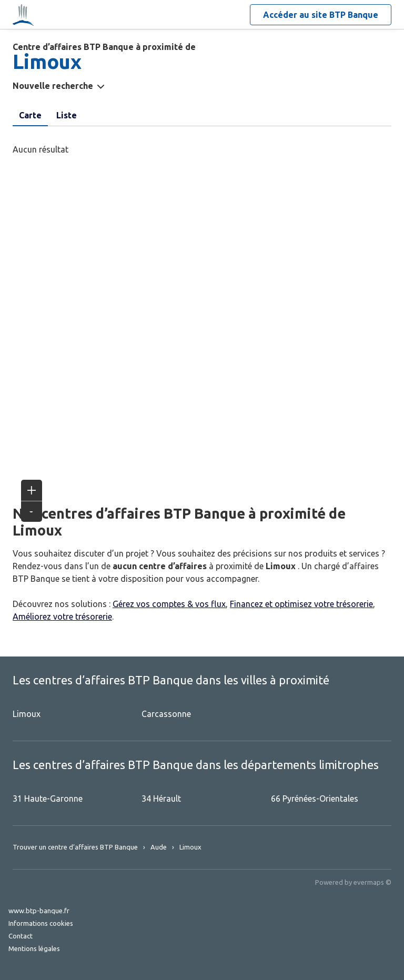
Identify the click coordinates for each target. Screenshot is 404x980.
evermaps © (372, 882)
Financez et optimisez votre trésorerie (301, 604)
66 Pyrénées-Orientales (315, 799)
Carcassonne (166, 714)
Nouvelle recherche (53, 86)
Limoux (27, 714)
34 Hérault (161, 799)
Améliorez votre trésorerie (62, 617)
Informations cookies (41, 923)
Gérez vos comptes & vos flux (169, 604)
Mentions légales (34, 948)
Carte (30, 115)
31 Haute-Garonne (48, 799)
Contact (21, 936)
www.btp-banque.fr (39, 911)
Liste (67, 115)
